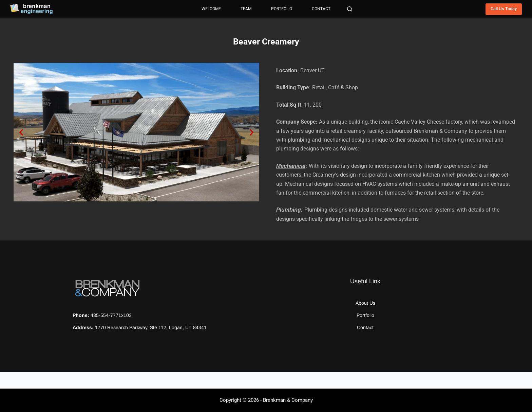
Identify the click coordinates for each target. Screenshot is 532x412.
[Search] (350, 9)
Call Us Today (504, 9)
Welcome (211, 9)
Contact (321, 9)
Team (246, 9)
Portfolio (282, 9)
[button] (21, 132)
